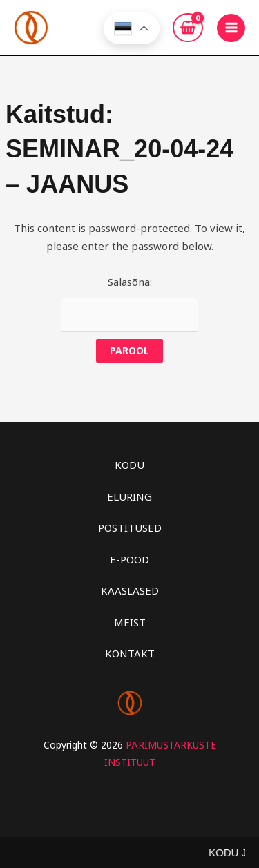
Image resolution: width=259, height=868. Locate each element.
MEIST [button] (130, 622)
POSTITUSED (130, 528)
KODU (129, 465)
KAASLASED (130, 590)
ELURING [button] (129, 496)
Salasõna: (129, 304)
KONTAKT (130, 653)
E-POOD (129, 559)
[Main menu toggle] (231, 28)
